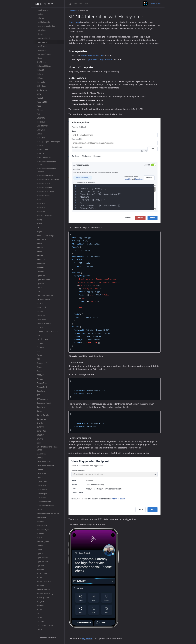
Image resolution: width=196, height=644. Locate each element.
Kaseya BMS (42, 102)
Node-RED (41, 267)
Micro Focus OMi (44, 158)
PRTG (39, 335)
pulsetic (40, 343)
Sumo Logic (42, 498)
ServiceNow (42, 419)
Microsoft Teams (44, 196)
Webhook (41, 585)
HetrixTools (41, 30)
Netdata (40, 243)
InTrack (40, 78)
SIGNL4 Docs (44, 4)
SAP (38, 395)
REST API (40, 375)
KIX (38, 114)
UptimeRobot (42, 561)
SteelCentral (42, 490)
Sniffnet (40, 458)
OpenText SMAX (43, 279)
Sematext (41, 407)
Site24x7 (40, 435)
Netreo (40, 247)
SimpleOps (41, 431)
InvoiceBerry (42, 82)
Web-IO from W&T (44, 581)
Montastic (41, 208)
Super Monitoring (44, 502)
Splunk (40, 478)
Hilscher (40, 34)
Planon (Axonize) (44, 323)
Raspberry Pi (42, 363)
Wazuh (40, 577)
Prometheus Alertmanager (48, 331)
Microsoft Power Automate (48, 180)
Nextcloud (41, 259)
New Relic (41, 255)
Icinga (39, 58)
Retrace (40, 379)
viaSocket (41, 569)
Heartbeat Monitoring (46, 26)
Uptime (40, 553)
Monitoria (41, 204)
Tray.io (40, 538)
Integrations (73, 10)
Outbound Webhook (45, 295)
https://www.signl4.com (92, 56)
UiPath (40, 549)
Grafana (40, 14)
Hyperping (41, 50)
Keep (39, 106)
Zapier (39, 617)
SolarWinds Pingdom (45, 466)
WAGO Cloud (42, 573)
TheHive (40, 522)
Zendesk (40, 621)
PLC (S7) (40, 327)
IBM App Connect (44, 54)
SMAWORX (41, 454)
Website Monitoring (45, 593)
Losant (40, 134)
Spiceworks (41, 474)
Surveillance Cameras (46, 506)
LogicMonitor (42, 126)
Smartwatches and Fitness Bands (48, 448)
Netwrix (40, 251)
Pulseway (41, 347)
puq (38, 351)
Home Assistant (43, 38)
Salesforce (41, 391)
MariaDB (40, 146)
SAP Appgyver (43, 399)
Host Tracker (42, 46)
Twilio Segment (43, 542)
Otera (39, 287)
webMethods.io (43, 589)
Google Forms (43, 10)
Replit (39, 371)
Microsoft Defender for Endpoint (46, 170)
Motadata (41, 212)
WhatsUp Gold (43, 597)
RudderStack (42, 387)
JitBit (39, 94)
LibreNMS (41, 118)
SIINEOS (40, 427)
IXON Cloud (42, 86)
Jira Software (42, 90)
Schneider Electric (44, 403)
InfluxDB (40, 70)
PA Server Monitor (44, 299)
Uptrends (41, 565)
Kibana (40, 110)
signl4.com (87, 638)
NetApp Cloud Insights (46, 235)
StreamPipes (42, 494)
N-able (40, 223)
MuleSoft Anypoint (44, 216)
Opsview (40, 283)
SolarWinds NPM (44, 462)
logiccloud (41, 122)
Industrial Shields (44, 66)
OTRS (39, 291)
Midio (39, 200)
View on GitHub (155, 4)
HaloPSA (40, 18)
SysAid (40, 510)
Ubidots (40, 545)
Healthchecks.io (43, 22)
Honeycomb (42, 42)
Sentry (39, 411)
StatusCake (41, 486)
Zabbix (40, 613)
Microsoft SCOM (43, 184)
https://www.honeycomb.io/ (99, 59)
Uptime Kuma (42, 557)
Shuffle (40, 423)
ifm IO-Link (41, 62)
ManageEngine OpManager (48, 142)
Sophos (40, 470)
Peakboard (41, 307)
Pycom (40, 355)
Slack (39, 443)
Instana (40, 74)
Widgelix (40, 601)
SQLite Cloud (42, 482)
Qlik (38, 359)
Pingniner (41, 315)
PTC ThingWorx (43, 339)
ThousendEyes (43, 530)
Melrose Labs (42, 150)
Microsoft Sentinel (44, 188)
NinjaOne (41, 263)
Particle (40, 303)
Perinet (40, 311)
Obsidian (41, 271)
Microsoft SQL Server (45, 192)
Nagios (40, 231)
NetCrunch (41, 239)
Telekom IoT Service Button (48, 514)
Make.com (41, 138)
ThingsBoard (42, 526)
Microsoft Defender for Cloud (46, 163)
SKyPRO (40, 439)
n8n (38, 227)
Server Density (43, 415)
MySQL (40, 220)
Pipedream (41, 319)
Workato (40, 605)
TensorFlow (41, 518)
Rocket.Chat (42, 383)
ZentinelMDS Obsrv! (45, 625)
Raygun (40, 367)
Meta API (41, 154)
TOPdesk (40, 534)
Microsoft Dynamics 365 (47, 176)
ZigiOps (40, 629)
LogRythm (41, 130)
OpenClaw (41, 275)
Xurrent (40, 609)
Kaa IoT (40, 98)
